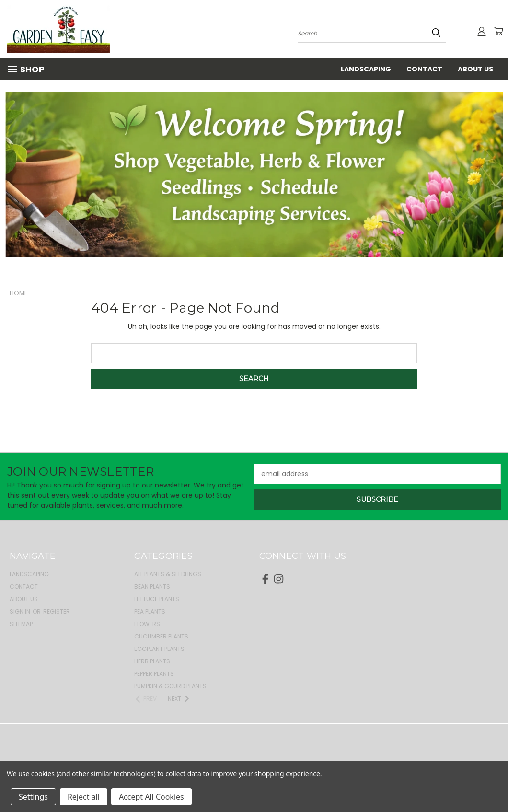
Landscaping (366, 69)
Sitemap (21, 624)
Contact (424, 69)
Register (57, 611)
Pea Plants (150, 611)
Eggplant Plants (159, 649)
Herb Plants (152, 661)
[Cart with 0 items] (498, 31)
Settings (33, 797)
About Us (475, 69)
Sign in (21, 611)
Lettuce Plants (157, 599)
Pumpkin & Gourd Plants (170, 686)
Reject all (84, 797)
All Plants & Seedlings (168, 574)
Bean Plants (152, 586)
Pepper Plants (154, 674)
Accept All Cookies (151, 797)
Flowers (147, 624)
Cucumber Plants (161, 636)
